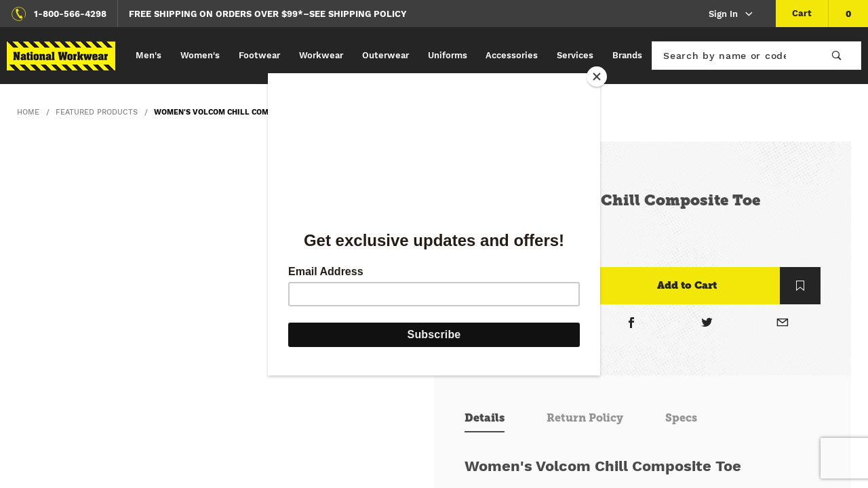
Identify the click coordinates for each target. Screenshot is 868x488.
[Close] (597, 77)
